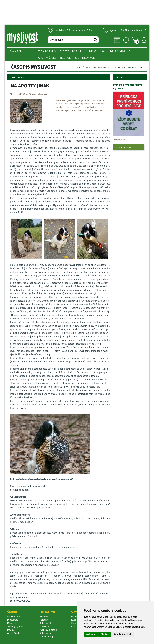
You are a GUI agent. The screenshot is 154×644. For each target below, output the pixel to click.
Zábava (75, 623)
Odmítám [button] (104, 634)
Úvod (79, 67)
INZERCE (65, 58)
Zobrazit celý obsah (124, 147)
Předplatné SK (119, 51)
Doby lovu (44, 627)
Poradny (44, 620)
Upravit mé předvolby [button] (123, 634)
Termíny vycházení (17, 627)
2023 (114, 67)
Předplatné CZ (95, 51)
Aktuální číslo (14, 616)
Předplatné (13, 620)
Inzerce (11, 630)
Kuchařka (76, 620)
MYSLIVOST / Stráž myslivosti (59, 51)
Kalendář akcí (46, 623)
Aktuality (44, 616)
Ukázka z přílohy (119, 139)
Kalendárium (46, 633)
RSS (77, 58)
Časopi (86, 67)
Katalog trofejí (46, 637)
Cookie (75, 627)
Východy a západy (49, 630)
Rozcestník (77, 616)
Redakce (89, 58)
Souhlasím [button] (91, 634)
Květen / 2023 (123, 67)
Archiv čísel (47, 58)
